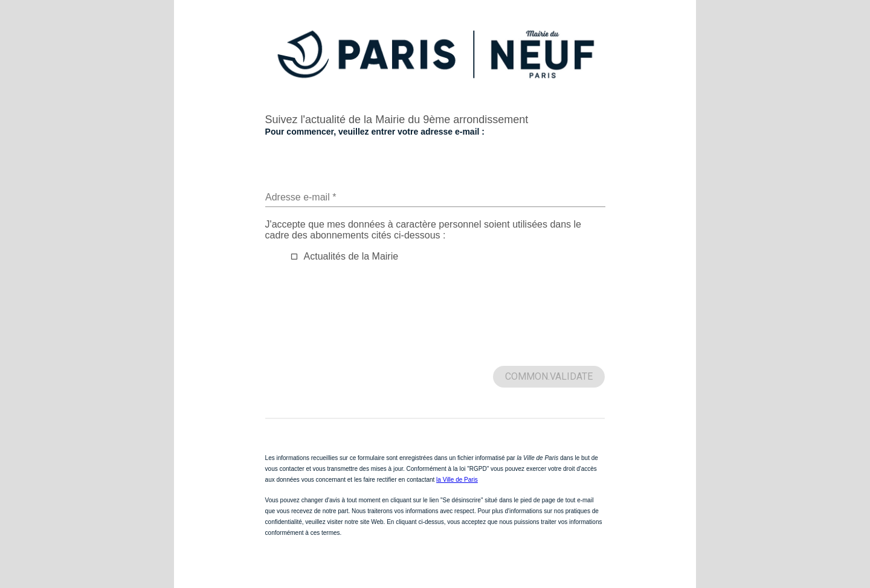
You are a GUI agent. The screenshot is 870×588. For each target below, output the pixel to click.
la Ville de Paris (457, 480)
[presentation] (357, 324)
